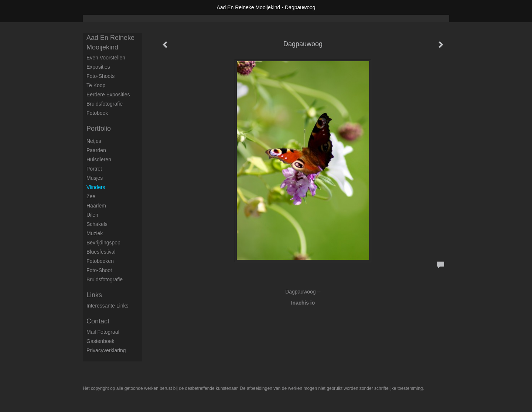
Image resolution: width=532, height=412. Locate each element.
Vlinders (96, 187)
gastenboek (100, 341)
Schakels (97, 224)
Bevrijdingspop (103, 243)
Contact (98, 321)
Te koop (96, 85)
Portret (94, 169)
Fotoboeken (100, 261)
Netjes (94, 141)
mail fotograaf (103, 332)
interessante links (108, 306)
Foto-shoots (100, 76)
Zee (91, 196)
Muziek (95, 233)
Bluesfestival (101, 252)
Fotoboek (97, 113)
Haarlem (96, 206)
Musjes (95, 178)
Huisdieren (99, 159)
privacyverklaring (106, 350)
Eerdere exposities (108, 95)
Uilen (92, 215)
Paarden (96, 150)
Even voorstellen (106, 58)
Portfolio (99, 128)
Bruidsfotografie (105, 104)
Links (94, 295)
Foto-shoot (99, 270)
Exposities (98, 67)
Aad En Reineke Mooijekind (248, 7)
